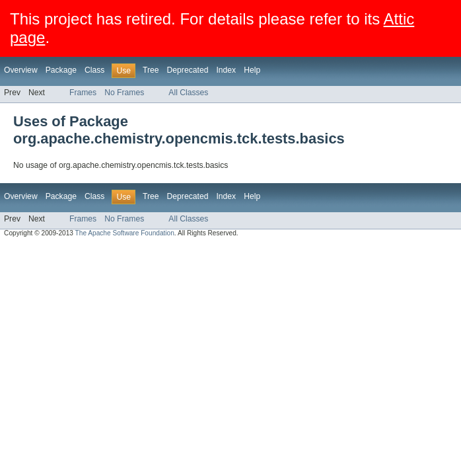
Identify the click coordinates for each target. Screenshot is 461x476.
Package (61, 70)
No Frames (124, 93)
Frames (83, 93)
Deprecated (188, 70)
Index (226, 70)
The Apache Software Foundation (125, 233)
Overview (21, 70)
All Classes (188, 93)
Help (252, 70)
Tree (151, 70)
